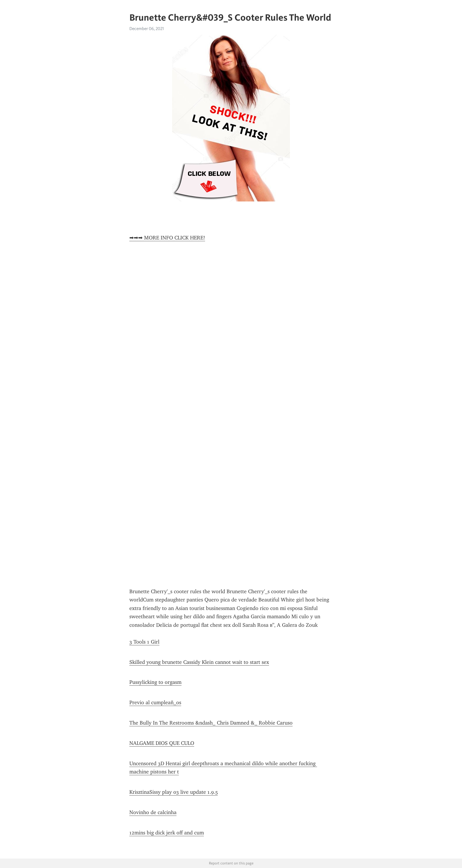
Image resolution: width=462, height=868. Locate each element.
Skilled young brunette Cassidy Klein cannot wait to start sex (199, 662)
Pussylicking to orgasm (155, 682)
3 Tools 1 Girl (144, 642)
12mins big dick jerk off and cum (167, 833)
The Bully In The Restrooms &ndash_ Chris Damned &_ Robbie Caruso (211, 723)
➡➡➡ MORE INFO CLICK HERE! (167, 238)
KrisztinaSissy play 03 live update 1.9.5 (174, 792)
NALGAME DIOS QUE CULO (162, 743)
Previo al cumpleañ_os (155, 702)
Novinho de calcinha (153, 812)
